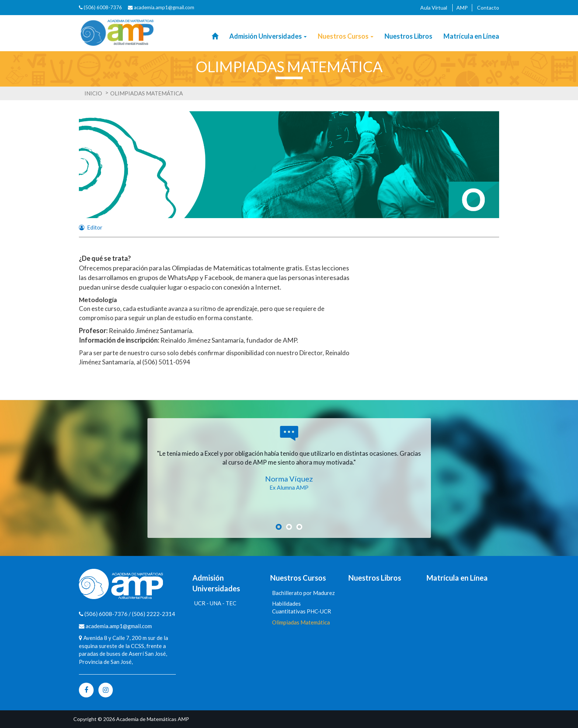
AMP (462, 8)
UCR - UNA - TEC (215, 603)
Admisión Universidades (268, 36)
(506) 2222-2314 (154, 614)
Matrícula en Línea (471, 36)
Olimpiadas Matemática (301, 622)
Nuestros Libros (408, 36)
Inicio (93, 93)
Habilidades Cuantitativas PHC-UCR (302, 607)
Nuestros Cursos (346, 36)
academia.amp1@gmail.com (164, 7)
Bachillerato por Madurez (303, 593)
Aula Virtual (434, 8)
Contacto (488, 8)
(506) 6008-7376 (100, 7)
